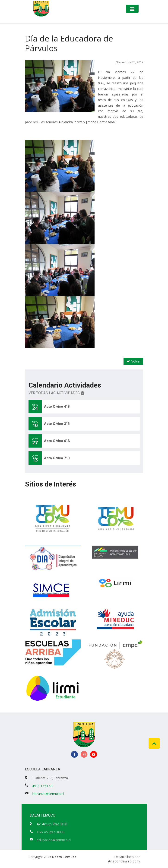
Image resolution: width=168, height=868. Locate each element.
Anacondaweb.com (124, 861)
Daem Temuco (64, 857)
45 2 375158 (42, 786)
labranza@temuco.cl (48, 794)
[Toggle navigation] (132, 9)
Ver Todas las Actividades (57, 393)
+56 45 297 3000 (51, 832)
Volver (133, 361)
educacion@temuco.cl (54, 840)
